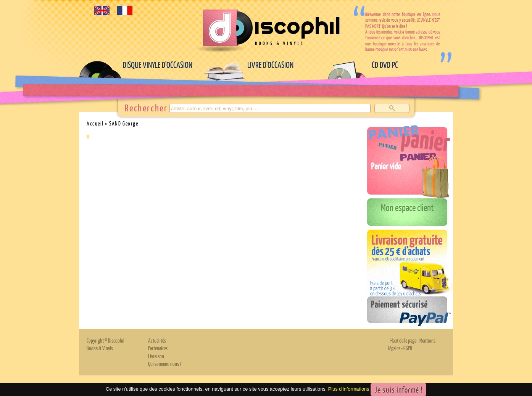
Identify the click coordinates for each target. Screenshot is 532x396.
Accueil (95, 123)
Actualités (157, 340)
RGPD (408, 348)
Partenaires (158, 348)
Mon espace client (407, 207)
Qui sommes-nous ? (165, 364)
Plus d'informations (349, 389)
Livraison (156, 356)
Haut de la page (403, 340)
